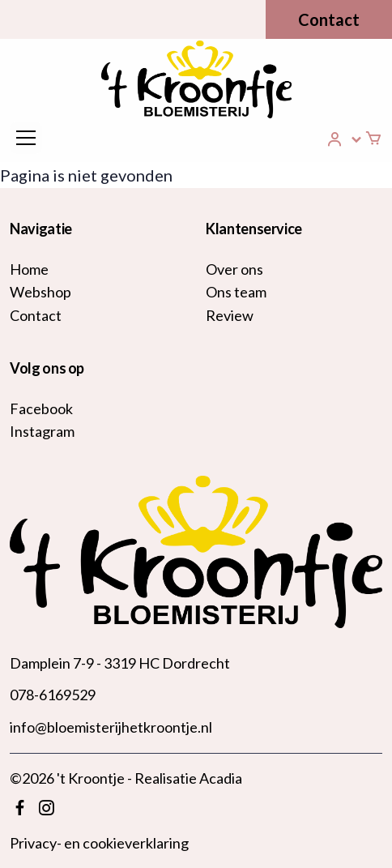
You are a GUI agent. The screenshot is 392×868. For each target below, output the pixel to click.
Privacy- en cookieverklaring (99, 843)
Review (230, 315)
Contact (329, 19)
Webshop (40, 292)
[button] (345, 139)
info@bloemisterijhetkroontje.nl (111, 727)
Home (29, 269)
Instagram (42, 431)
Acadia (221, 778)
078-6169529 (53, 695)
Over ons (234, 269)
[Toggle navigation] (26, 138)
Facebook (41, 408)
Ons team (236, 292)
